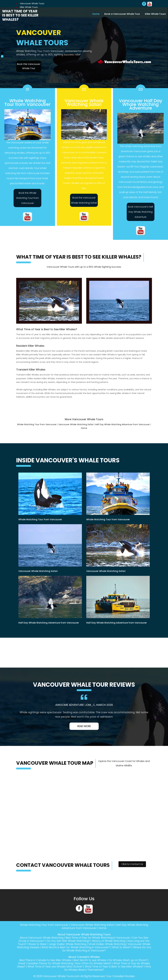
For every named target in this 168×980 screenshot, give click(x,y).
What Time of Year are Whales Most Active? (69, 967)
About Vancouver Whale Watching (40, 938)
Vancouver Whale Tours (30, 4)
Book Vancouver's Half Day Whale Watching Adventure (141, 212)
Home (96, 14)
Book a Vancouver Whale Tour (122, 14)
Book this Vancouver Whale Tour (29, 66)
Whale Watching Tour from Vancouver (37, 424)
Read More (84, 726)
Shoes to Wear (40, 944)
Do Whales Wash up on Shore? (129, 960)
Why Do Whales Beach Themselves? (91, 970)
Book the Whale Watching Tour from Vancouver (27, 198)
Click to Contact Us (132, 864)
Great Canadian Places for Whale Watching (49, 963)
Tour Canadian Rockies (121, 976)
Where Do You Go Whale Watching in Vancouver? (84, 950)
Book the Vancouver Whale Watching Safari (84, 200)
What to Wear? (137, 947)
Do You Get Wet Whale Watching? (68, 941)
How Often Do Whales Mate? (99, 963)
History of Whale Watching (109, 941)
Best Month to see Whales (90, 960)
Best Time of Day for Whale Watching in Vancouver (98, 938)
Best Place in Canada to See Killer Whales (45, 960)
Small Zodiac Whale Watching (113, 944)
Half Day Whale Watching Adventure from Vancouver (122, 424)
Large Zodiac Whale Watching (71, 944)
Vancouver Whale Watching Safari (76, 424)
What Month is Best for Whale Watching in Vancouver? (89, 947)
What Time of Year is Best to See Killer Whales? (20, 15)
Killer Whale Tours (155, 14)
